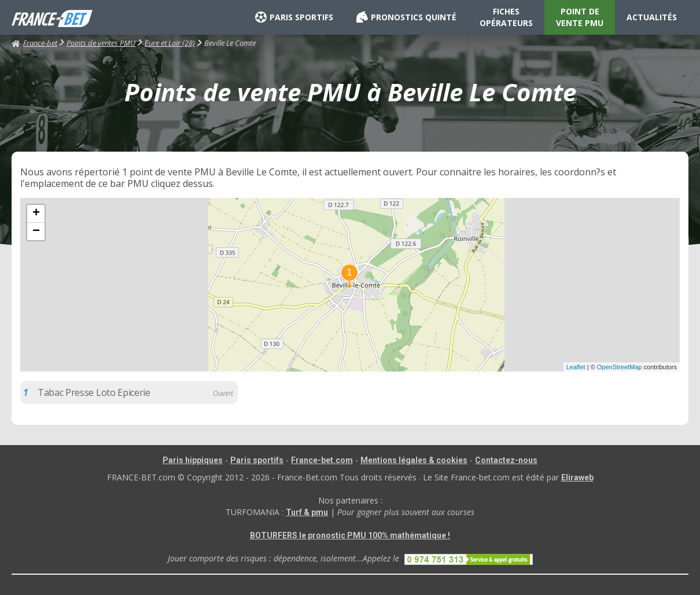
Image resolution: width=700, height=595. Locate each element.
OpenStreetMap (620, 367)
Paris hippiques (193, 460)
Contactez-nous (506, 460)
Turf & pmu (307, 512)
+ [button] (36, 214)
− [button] (36, 232)
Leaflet (576, 367)
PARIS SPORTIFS (294, 17)
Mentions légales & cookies (414, 460)
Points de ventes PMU (101, 43)
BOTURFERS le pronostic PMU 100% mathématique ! (350, 535)
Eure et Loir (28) (170, 43)
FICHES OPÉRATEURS (506, 17)
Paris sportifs (257, 460)
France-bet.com (322, 460)
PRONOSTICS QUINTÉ (406, 17)
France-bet (34, 43)
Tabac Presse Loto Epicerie (94, 392)
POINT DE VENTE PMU (580, 17)
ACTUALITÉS (652, 17)
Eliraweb (577, 478)
